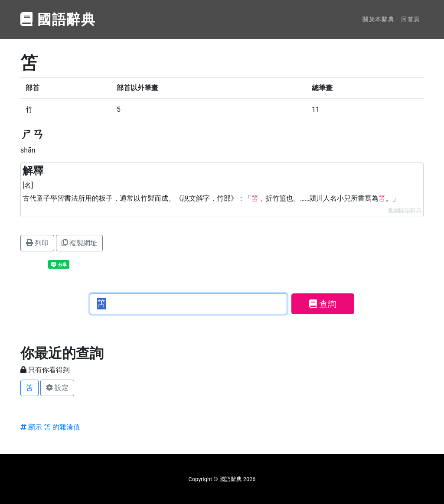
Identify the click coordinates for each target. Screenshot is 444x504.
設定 (57, 388)
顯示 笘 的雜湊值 (50, 427)
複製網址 (79, 243)
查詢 (323, 304)
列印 (37, 243)
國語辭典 (58, 20)
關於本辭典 (378, 19)
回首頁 (411, 19)
